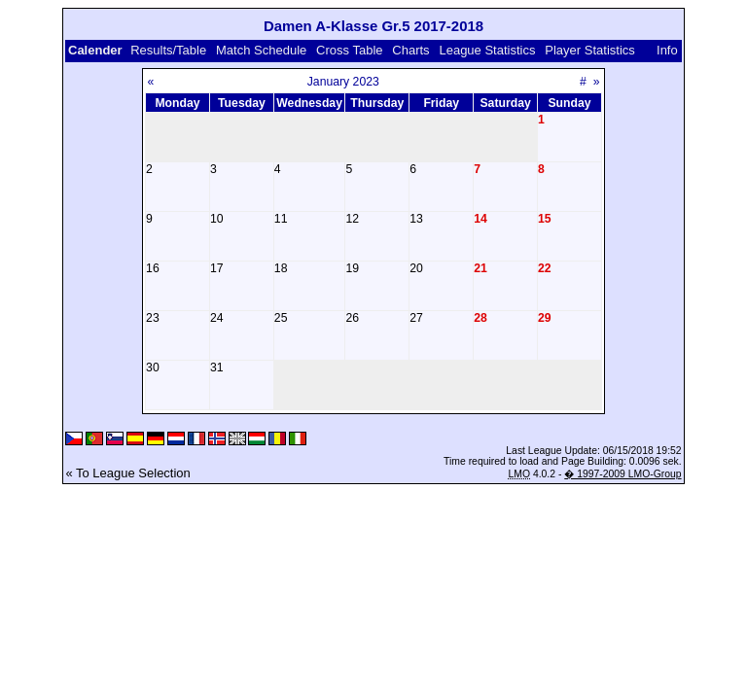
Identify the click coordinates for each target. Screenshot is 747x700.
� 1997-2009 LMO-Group (622, 474)
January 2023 (343, 82)
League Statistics (487, 50)
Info (667, 50)
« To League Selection (127, 473)
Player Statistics (589, 50)
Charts (410, 50)
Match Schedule (261, 50)
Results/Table (168, 50)
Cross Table (349, 50)
